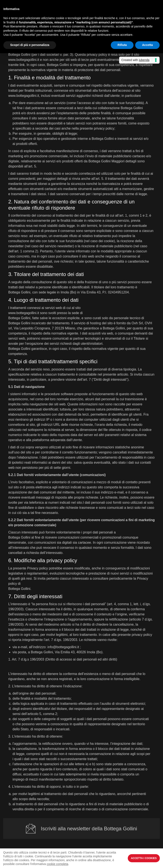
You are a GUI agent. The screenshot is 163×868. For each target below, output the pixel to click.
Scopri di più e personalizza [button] (30, 45)
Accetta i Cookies (144, 858)
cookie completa (57, 864)
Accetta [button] (147, 45)
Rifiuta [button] (122, 45)
